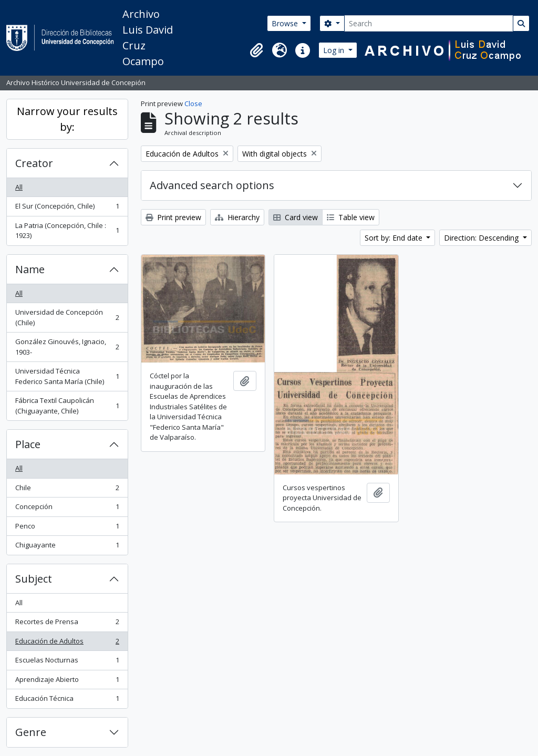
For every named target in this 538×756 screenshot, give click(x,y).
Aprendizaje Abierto (67, 682)
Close (193, 103)
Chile (67, 490)
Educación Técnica (67, 701)
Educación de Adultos (67, 643)
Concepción (67, 509)
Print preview (173, 217)
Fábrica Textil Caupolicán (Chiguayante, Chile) (67, 406)
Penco (67, 528)
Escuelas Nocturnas (67, 662)
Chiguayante (67, 547)
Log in (335, 50)
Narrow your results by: (67, 119)
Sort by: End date (395, 238)
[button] (256, 50)
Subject (34, 579)
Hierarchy (237, 217)
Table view (351, 217)
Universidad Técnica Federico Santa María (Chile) (67, 376)
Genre (31, 732)
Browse (286, 23)
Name (30, 269)
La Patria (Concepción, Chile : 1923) (67, 231)
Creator (34, 163)
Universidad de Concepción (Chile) (67, 317)
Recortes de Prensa (67, 624)
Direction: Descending (482, 238)
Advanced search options (212, 185)
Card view (296, 217)
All (19, 187)
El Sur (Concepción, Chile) (67, 208)
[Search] (429, 23)
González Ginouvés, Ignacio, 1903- (67, 347)
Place (28, 444)
